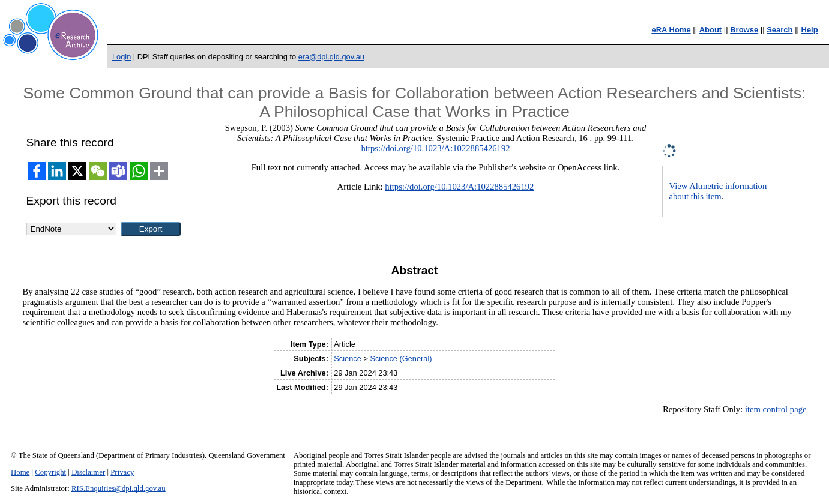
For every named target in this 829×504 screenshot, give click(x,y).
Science (348, 358)
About (711, 30)
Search (779, 30)
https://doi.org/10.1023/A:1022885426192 (435, 148)
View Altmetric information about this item (718, 191)
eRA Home (671, 30)
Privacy (122, 472)
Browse (744, 30)
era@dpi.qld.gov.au (331, 57)
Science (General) (401, 358)
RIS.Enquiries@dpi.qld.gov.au (119, 488)
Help (810, 30)
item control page (776, 409)
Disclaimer (88, 472)
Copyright (50, 472)
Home (20, 472)
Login (122, 57)
